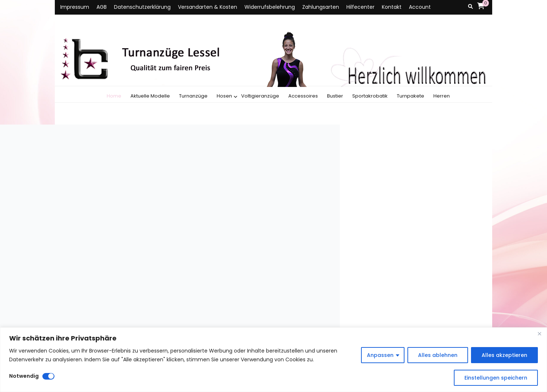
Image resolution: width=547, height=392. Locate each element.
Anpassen (380, 355)
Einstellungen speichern (496, 378)
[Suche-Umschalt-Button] (470, 7)
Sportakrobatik (370, 96)
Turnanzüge (193, 96)
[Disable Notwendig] (48, 376)
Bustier (335, 96)
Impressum (75, 7)
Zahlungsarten (321, 7)
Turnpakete (411, 96)
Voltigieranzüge (260, 96)
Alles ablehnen (438, 355)
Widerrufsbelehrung (270, 7)
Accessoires (303, 96)
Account (420, 7)
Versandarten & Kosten (208, 7)
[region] (273, 360)
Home (114, 96)
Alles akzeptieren (504, 355)
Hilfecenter (360, 7)
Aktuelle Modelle (150, 96)
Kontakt (392, 7)
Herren (442, 96)
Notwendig (24, 376)
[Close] (539, 334)
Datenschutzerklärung (142, 7)
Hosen (224, 96)
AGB (102, 7)
